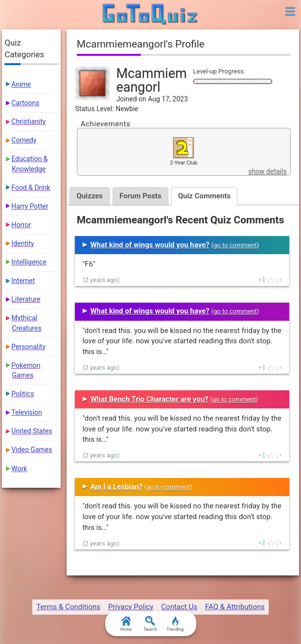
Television (26, 412)
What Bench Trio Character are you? (149, 399)
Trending (175, 624)
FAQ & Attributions (235, 607)
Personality (28, 347)
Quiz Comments (205, 196)
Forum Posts (140, 196)
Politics (23, 394)
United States (32, 431)
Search (151, 624)
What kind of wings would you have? (150, 245)
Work (19, 469)
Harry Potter (30, 206)
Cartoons (25, 103)
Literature (26, 299)
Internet (23, 281)
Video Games (32, 450)
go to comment (235, 245)
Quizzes (90, 196)
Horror (21, 225)
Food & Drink (31, 188)
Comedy (24, 140)
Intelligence (29, 262)
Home (126, 624)
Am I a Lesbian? (116, 487)
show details (267, 171)
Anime (21, 84)
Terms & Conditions (68, 607)
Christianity (28, 121)
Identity (23, 243)
